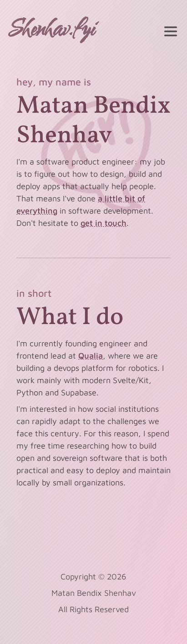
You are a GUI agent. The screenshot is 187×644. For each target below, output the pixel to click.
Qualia (91, 356)
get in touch (104, 223)
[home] (54, 31)
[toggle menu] (171, 31)
